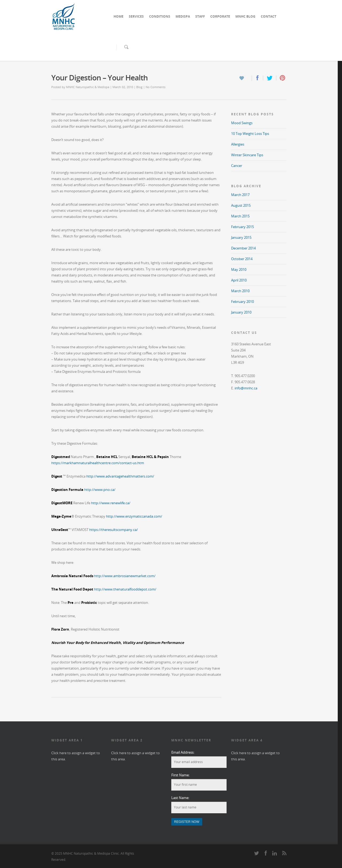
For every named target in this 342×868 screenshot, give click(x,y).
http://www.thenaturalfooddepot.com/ (125, 589)
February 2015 (242, 227)
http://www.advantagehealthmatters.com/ (120, 476)
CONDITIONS (160, 16)
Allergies (238, 144)
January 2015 (241, 237)
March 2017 (240, 195)
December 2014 (243, 248)
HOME (118, 16)
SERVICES (136, 16)
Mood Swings (242, 123)
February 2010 (242, 302)
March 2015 (240, 216)
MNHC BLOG (245, 16)
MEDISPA (183, 16)
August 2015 (241, 205)
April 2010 (239, 280)
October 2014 (242, 259)
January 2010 (241, 312)
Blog (139, 87)
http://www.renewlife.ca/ (111, 503)
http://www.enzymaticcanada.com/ (134, 516)
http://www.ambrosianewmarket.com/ (125, 576)
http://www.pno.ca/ (100, 490)
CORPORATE (220, 16)
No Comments (156, 87)
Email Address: (183, 752)
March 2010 (240, 291)
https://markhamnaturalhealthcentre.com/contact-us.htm (98, 463)
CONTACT (269, 16)
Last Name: (180, 798)
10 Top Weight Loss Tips (250, 134)
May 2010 (239, 269)
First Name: (180, 775)
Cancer (237, 166)
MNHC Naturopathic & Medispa (88, 87)
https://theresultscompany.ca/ (114, 530)
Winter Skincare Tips (247, 155)
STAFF (200, 16)
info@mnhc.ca (246, 388)
